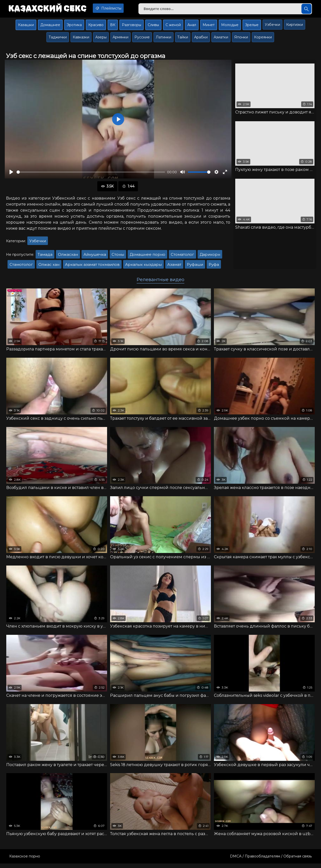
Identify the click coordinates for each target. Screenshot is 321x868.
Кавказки (81, 39)
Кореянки (263, 39)
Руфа (214, 267)
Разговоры (132, 27)
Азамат (174, 267)
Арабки (201, 39)
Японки (241, 39)
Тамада (45, 257)
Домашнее (50, 27)
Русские (142, 39)
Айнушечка (95, 257)
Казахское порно (25, 861)
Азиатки (221, 39)
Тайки (183, 39)
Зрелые (252, 27)
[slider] (91, 174)
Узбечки (272, 27)
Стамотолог (21, 267)
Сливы (153, 27)
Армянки (121, 39)
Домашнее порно (147, 257)
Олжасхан (68, 257)
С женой (173, 27)
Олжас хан (49, 267)
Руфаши (195, 267)
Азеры (101, 39)
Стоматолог (182, 257)
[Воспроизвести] (11, 174)
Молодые (230, 27)
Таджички (58, 39)
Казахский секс (49, 9)
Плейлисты (115, 8)
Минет (209, 27)
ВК (113, 27)
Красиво (96, 27)
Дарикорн (210, 257)
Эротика (74, 27)
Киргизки (295, 27)
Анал (192, 27)
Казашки (26, 27)
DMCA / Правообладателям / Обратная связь (271, 861)
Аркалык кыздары (143, 267)
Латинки (164, 39)
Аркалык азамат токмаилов (92, 267)
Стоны (118, 257)
